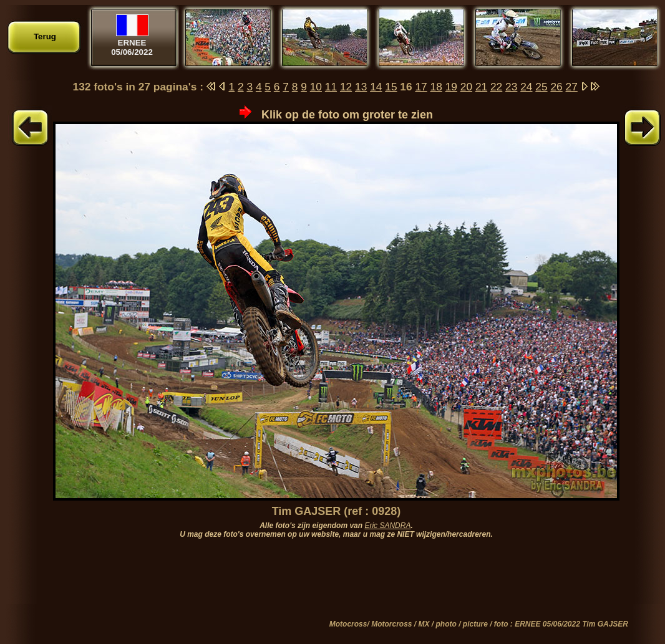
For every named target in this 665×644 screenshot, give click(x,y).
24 (526, 87)
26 (556, 87)
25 (541, 87)
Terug (45, 36)
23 (511, 87)
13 (361, 87)
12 (346, 87)
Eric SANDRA (387, 526)
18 (436, 87)
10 (316, 87)
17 (421, 87)
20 (466, 87)
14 (376, 87)
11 (331, 87)
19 (451, 87)
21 (481, 87)
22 (496, 87)
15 (391, 87)
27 (572, 87)
